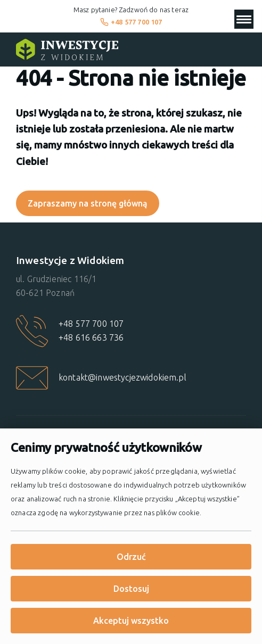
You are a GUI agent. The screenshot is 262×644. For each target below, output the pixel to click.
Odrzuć (131, 557)
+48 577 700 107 (131, 22)
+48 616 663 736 (91, 337)
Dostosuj (131, 589)
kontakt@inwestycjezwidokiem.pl (122, 377)
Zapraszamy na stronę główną (88, 203)
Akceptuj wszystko (131, 621)
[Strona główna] (67, 49)
